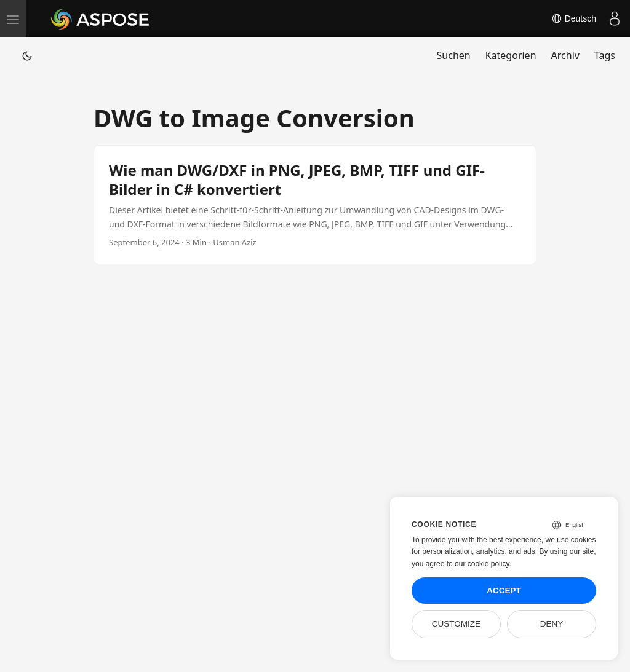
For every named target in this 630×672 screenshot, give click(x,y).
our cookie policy (482, 564)
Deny (552, 624)
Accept (504, 591)
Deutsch (574, 18)
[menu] (13, 18)
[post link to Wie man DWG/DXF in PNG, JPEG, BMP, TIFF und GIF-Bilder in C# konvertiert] (315, 205)
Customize (456, 624)
